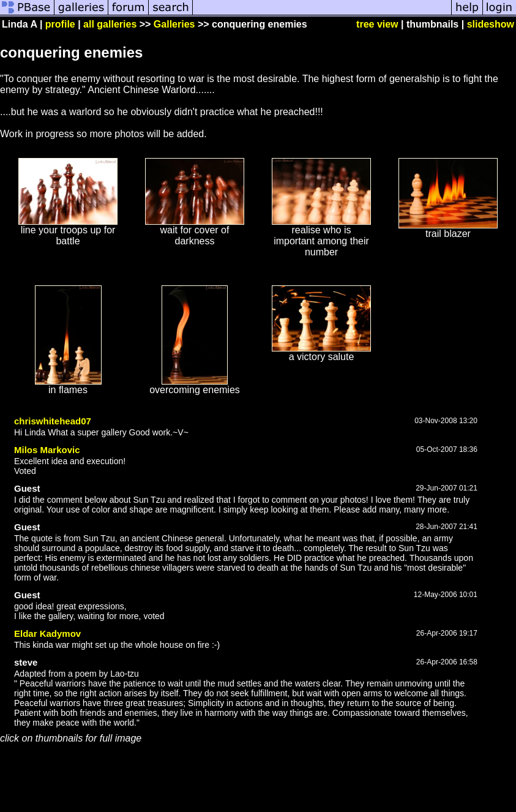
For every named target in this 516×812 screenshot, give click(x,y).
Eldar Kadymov (47, 633)
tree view (377, 24)
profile (60, 24)
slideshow (491, 24)
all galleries (110, 24)
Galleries (174, 24)
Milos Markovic (47, 450)
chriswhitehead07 (53, 421)
